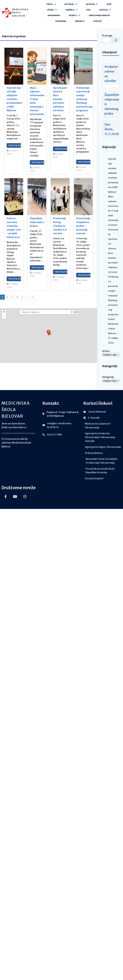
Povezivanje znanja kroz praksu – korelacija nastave (83, 226)
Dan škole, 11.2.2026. (112, 129)
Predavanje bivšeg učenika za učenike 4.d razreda (60, 226)
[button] (49, 333)
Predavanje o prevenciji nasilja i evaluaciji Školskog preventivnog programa (83, 99)
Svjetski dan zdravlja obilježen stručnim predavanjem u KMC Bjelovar (14, 99)
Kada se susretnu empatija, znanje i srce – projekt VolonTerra (14, 228)
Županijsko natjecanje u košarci (37, 222)
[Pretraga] (116, 40)
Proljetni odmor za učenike (111, 74)
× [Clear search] (72, 312)
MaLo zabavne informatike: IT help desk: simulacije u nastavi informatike (37, 101)
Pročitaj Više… (15, 145)
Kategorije (108, 377)
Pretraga (107, 35)
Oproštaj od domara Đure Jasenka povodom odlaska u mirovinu (60, 99)
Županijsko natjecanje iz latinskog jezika (112, 104)
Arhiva (106, 351)
